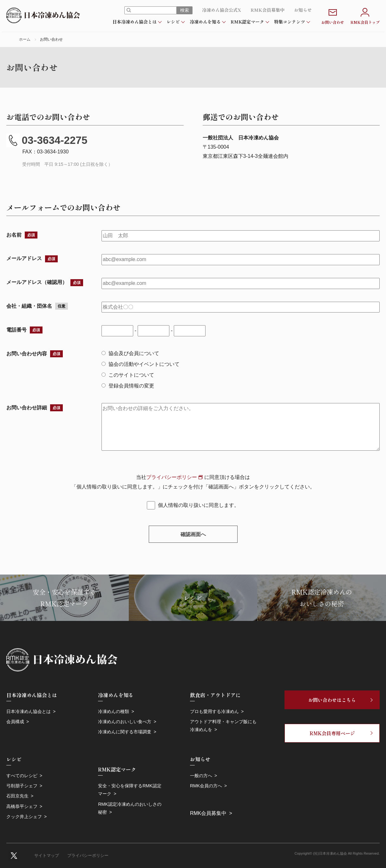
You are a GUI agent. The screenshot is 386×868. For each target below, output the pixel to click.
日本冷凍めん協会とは (134, 22)
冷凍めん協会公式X (222, 10)
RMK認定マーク (247, 22)
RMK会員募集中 (268, 10)
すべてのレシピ (22, 776)
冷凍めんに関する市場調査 (125, 732)
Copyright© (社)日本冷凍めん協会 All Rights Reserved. (337, 853)
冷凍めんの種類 (114, 711)
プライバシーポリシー (172, 477)
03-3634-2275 (47, 140)
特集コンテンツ (290, 22)
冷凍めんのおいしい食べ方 (125, 722)
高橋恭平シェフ (22, 806)
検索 (185, 10)
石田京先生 (17, 796)
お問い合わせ (333, 15)
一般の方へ (201, 776)
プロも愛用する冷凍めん (214, 711)
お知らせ (303, 10)
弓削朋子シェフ (22, 786)
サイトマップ (47, 855)
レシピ (173, 22)
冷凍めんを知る (205, 22)
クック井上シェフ (24, 817)
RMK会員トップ (365, 15)
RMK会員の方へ (206, 786)
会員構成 (15, 722)
